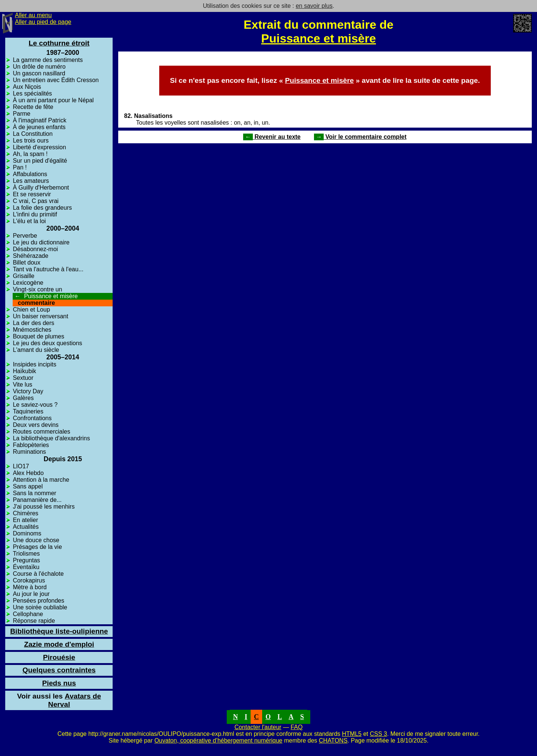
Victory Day (28, 391)
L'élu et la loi (29, 221)
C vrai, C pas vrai (36, 201)
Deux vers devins (36, 425)
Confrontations (32, 418)
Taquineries (28, 411)
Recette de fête (33, 107)
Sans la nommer (34, 493)
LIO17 (21, 466)
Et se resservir (32, 194)
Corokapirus (29, 580)
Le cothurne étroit (59, 43)
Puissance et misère (318, 38)
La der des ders (33, 323)
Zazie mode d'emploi (59, 644)
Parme (21, 114)
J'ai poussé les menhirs (44, 507)
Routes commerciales (41, 432)
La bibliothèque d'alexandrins (51, 438)
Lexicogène (28, 283)
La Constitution (33, 134)
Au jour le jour (31, 594)
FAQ (296, 727)
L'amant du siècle (36, 350)
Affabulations (30, 174)
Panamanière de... (37, 500)
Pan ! (20, 167)
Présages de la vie (37, 547)
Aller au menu (33, 15)
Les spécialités (32, 93)
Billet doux (26, 263)
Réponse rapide (34, 621)
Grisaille (23, 276)
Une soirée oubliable (40, 607)
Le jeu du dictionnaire (41, 242)
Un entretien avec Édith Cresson (56, 80)
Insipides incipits (34, 364)
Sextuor (23, 378)
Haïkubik (24, 371)
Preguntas (26, 560)
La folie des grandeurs (42, 208)
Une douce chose (36, 540)
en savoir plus (314, 6)
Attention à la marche (41, 480)
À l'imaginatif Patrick (40, 120)
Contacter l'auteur (258, 727)
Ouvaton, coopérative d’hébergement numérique (218, 741)
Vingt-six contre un (37, 289)
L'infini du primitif (35, 214)
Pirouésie (59, 657)
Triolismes (26, 554)
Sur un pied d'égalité (40, 161)
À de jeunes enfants (39, 127)
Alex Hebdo (28, 473)
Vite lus (22, 385)
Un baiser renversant (40, 316)
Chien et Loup (31, 310)
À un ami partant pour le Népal (53, 100)
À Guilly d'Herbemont (41, 188)
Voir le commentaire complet (360, 137)
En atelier (25, 520)
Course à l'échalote (38, 574)
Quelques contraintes (59, 670)
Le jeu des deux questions (47, 343)
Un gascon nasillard (39, 73)
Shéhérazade (30, 256)
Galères (23, 398)
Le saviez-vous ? (35, 405)
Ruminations (29, 452)
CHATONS (333, 741)
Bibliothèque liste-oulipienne (59, 631)
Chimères (25, 513)
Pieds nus (59, 683)
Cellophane (28, 614)
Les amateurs (31, 181)
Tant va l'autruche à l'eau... (48, 269)
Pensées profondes (38, 601)
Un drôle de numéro (39, 67)
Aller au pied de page (43, 22)
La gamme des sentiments (48, 60)
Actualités (26, 527)
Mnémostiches (32, 330)
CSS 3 (379, 734)
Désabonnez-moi (35, 249)
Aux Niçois (27, 87)
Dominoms (27, 533)
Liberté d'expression (39, 147)
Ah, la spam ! (30, 154)
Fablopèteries (31, 445)
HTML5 (352, 734)
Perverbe (25, 236)
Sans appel (28, 486)
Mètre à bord (30, 587)
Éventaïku (26, 567)
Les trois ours (31, 140)
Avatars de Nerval (59, 700)
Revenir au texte (272, 137)
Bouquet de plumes (38, 336)
